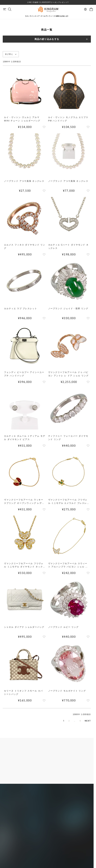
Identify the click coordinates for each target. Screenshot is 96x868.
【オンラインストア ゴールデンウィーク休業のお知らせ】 (47, 16)
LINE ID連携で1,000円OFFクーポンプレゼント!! (48, 2)
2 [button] (69, 721)
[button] (88, 721)
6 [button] (80, 721)
